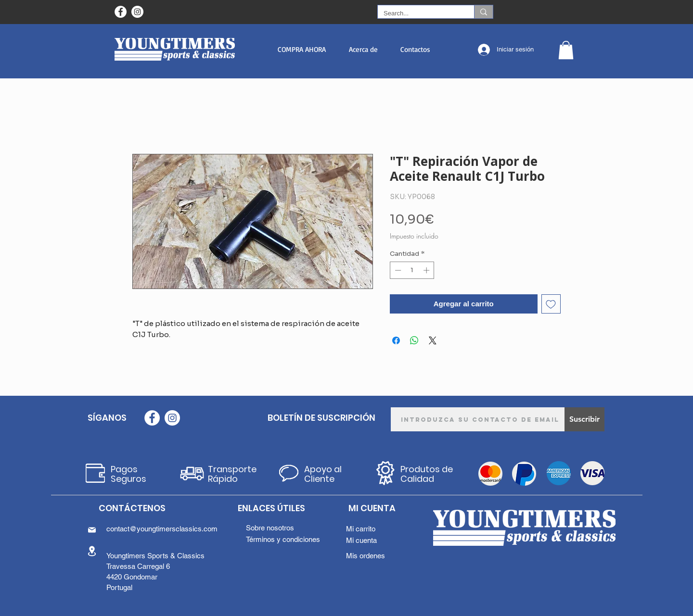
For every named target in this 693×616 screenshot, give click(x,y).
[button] (302, 49)
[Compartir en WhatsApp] (414, 340)
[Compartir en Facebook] (396, 340)
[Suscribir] (584, 419)
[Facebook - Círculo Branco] (121, 12)
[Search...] (419, 13)
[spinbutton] (412, 270)
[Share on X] (433, 340)
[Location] (92, 551)
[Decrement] (397, 270)
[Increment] (427, 270)
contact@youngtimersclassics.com (162, 529)
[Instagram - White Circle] (137, 12)
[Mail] (92, 530)
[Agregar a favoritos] (551, 304)
